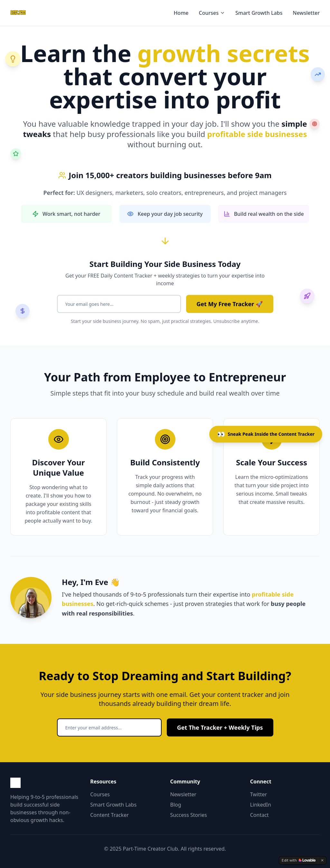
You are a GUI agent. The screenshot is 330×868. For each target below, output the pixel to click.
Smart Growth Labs (259, 13)
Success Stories (189, 815)
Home (181, 13)
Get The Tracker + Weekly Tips (220, 727)
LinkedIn (261, 805)
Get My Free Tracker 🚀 (230, 304)
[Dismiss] (322, 860)
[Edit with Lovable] (299, 860)
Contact (259, 815)
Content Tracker (109, 815)
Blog (176, 805)
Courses (212, 13)
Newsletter (306, 13)
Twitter (259, 794)
